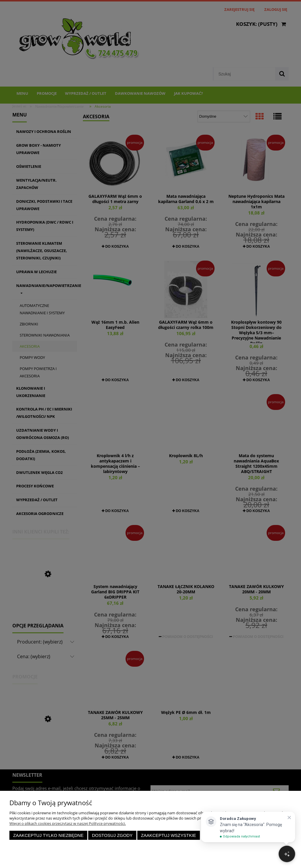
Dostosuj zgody (112, 835)
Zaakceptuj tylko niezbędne (49, 835)
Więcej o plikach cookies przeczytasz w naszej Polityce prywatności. (68, 823)
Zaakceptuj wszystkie (168, 835)
